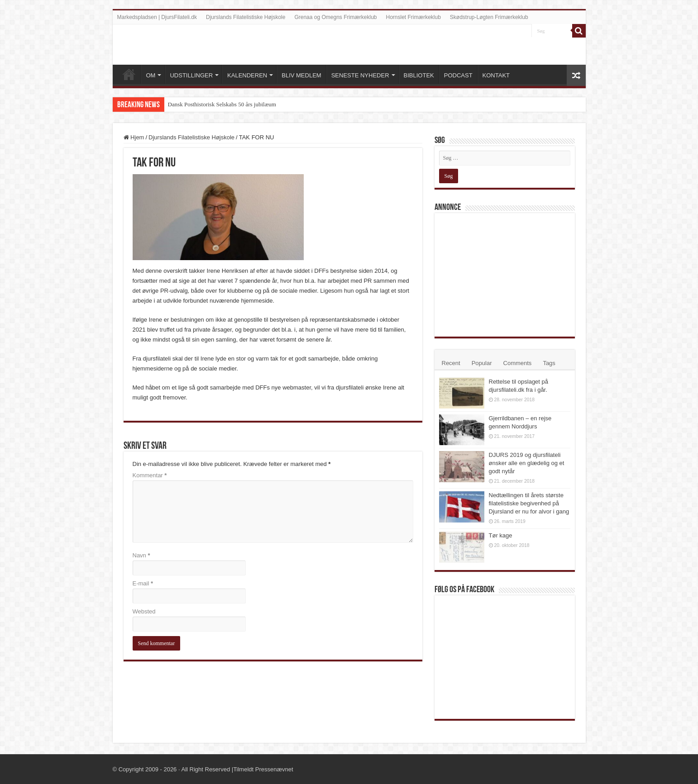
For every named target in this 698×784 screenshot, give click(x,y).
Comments (518, 363)
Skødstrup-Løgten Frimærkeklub (489, 17)
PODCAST (458, 75)
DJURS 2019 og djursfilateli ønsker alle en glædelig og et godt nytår (527, 463)
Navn (141, 555)
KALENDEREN (247, 75)
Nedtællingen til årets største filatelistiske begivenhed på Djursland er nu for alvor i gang (529, 503)
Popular (482, 363)
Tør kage (501, 535)
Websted (144, 611)
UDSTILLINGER (191, 75)
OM (151, 75)
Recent (451, 363)
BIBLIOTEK (419, 75)
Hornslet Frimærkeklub (414, 17)
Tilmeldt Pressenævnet (263, 769)
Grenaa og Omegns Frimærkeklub (335, 17)
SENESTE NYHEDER (360, 75)
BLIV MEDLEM (301, 75)
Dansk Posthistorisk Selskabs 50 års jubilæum (222, 104)
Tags (549, 363)
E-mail (143, 583)
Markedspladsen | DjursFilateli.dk (157, 17)
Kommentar (150, 475)
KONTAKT (496, 75)
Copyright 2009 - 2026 (148, 769)
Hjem (134, 137)
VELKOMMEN (129, 74)
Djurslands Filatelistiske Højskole (246, 17)
